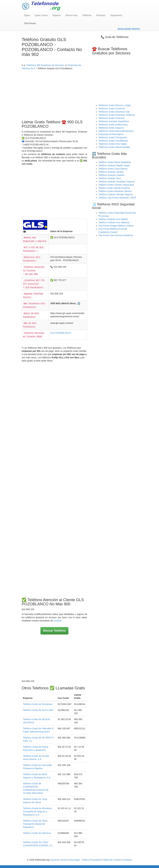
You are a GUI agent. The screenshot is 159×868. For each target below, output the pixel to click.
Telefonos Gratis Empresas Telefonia (117, 115)
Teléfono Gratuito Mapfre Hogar (114, 165)
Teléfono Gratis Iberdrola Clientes (115, 191)
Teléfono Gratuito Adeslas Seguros (116, 194)
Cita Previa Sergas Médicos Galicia (116, 226)
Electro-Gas (71, 15)
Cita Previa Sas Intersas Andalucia (116, 235)
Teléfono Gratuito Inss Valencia (114, 222)
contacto (58, 621)
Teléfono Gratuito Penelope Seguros (117, 182)
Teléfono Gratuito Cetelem (112, 175)
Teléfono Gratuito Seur (110, 178)
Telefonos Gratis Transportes (113, 137)
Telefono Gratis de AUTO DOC (38, 710)
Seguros (57, 15)
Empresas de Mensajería (111, 134)
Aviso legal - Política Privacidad (84, 860)
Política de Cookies (112, 860)
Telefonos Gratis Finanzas (111, 118)
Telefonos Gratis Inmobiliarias (113, 141)
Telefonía (87, 15)
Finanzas (101, 15)
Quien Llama (41, 15)
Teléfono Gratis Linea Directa (113, 169)
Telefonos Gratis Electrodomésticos (116, 131)
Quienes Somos (59, 860)
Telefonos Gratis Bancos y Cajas (115, 105)
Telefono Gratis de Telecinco (37, 833)
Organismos (116, 15)
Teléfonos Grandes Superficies (114, 121)
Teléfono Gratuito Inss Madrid (113, 219)
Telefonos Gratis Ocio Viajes (113, 144)
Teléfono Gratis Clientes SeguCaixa (116, 185)
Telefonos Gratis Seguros (111, 128)
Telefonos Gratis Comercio (112, 108)
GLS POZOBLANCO (61, 333)
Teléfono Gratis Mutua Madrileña (115, 162)
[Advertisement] (54, 94)
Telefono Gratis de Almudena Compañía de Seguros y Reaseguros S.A (37, 812)
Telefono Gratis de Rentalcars (38, 704)
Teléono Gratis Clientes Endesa (114, 188)
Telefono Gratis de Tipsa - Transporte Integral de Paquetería (36, 824)
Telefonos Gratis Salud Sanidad (114, 147)
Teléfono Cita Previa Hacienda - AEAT (117, 198)
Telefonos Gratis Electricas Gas (114, 112)
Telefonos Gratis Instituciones (113, 125)
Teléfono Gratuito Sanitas (111, 172)
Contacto (128, 860)
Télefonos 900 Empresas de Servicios (45, 65)
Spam (27, 15)
